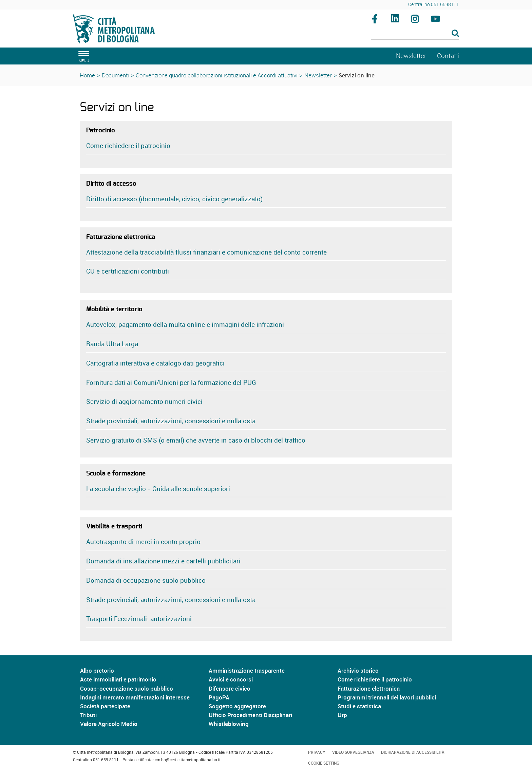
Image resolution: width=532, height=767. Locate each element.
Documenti (115, 75)
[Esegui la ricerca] (455, 34)
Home (87, 75)
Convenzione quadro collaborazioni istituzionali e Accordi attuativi (217, 75)
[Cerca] (415, 34)
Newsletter (318, 75)
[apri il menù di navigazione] (83, 56)
